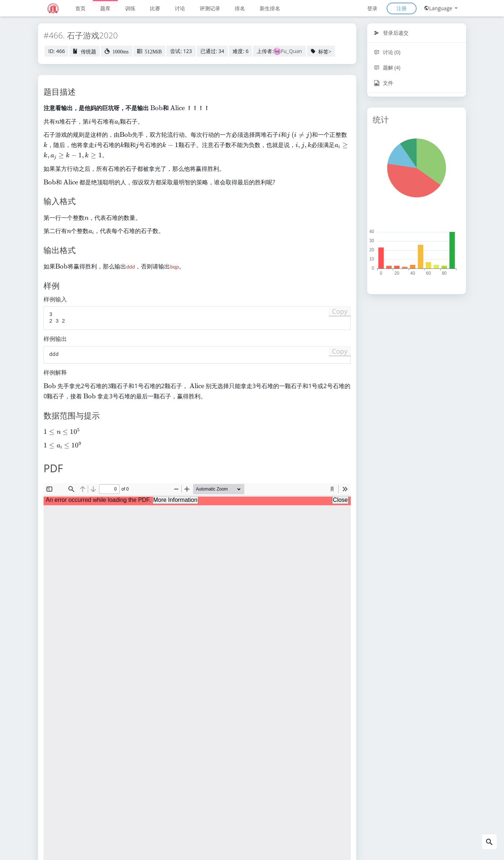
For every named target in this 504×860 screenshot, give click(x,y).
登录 (372, 8)
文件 (383, 83)
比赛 (155, 8)
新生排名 (270, 8)
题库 (105, 8)
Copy (340, 311)
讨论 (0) (387, 52)
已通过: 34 (212, 51)
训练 (130, 8)
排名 (240, 8)
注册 (402, 8)
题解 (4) (387, 67)
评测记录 (210, 8)
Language (441, 8)
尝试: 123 (181, 51)
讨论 (180, 8)
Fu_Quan (292, 51)
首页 (80, 8)
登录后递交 (391, 33)
